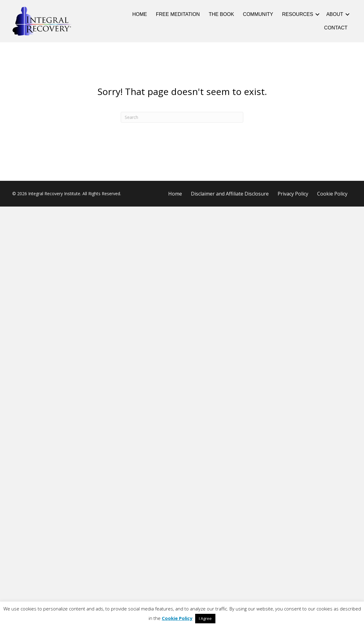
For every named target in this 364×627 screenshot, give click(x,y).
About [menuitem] (335, 14)
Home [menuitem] (140, 14)
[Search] (182, 117)
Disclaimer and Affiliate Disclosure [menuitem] (230, 194)
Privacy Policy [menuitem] (293, 194)
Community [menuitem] (258, 14)
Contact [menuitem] (336, 28)
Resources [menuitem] (298, 14)
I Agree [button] (205, 618)
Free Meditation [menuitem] (178, 14)
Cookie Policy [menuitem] (332, 194)
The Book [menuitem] (221, 14)
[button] (317, 14)
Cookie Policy (177, 618)
